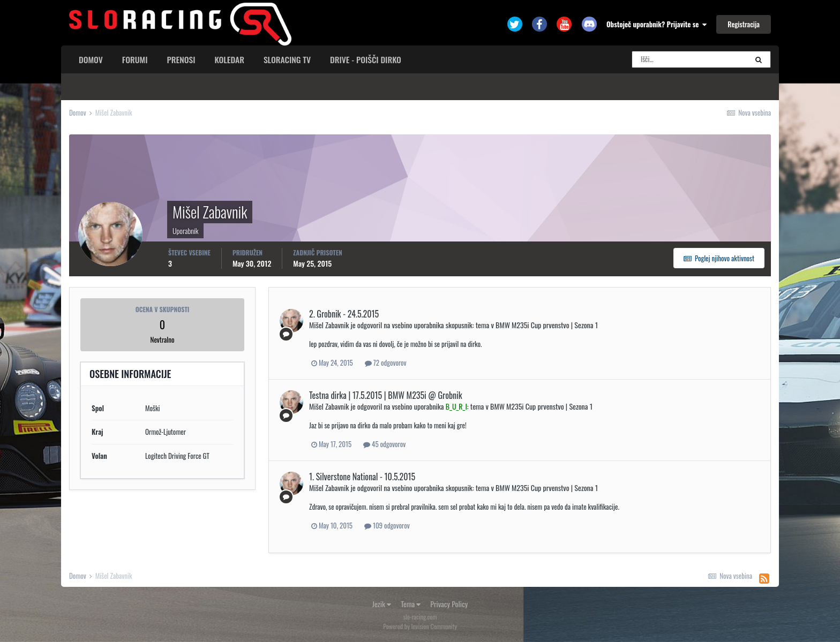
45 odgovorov (384, 444)
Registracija (744, 24)
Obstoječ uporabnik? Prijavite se (657, 24)
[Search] (689, 59)
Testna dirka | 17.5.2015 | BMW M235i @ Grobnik (386, 395)
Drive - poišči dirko (366, 59)
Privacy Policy (449, 604)
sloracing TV (287, 59)
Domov (91, 59)
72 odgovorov (386, 362)
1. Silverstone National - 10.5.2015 (362, 477)
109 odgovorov (387, 525)
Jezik (382, 604)
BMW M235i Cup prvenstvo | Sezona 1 (547, 325)
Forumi (135, 59)
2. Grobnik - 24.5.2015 (344, 314)
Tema (411, 604)
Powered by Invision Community (420, 626)
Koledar (229, 59)
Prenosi (181, 59)
